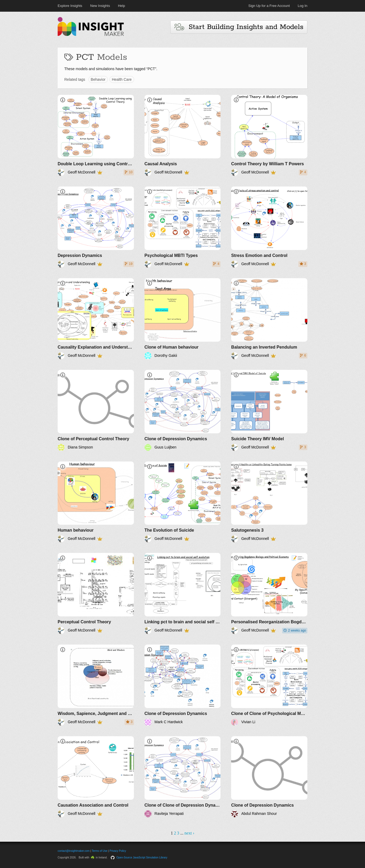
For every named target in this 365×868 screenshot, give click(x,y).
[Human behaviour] (96, 502)
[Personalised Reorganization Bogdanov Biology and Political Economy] (269, 593)
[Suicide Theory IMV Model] (269, 410)
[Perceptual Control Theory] (96, 593)
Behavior (98, 79)
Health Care (122, 79)
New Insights (100, 6)
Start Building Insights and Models (239, 27)
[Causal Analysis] (183, 135)
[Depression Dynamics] (96, 227)
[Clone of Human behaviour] (183, 319)
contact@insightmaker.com (74, 851)
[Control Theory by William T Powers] (269, 135)
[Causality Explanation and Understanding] (96, 319)
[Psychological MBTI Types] (183, 227)
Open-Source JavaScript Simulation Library (142, 858)
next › (189, 833)
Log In (303, 6)
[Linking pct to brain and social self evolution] (183, 593)
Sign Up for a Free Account (269, 6)
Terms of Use (99, 851)
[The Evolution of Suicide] (183, 502)
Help (122, 6)
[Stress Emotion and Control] (269, 227)
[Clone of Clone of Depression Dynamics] (183, 777)
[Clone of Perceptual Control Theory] (96, 410)
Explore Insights (70, 6)
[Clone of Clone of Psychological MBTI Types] (269, 685)
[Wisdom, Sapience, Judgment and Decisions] (96, 685)
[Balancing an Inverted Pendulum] (269, 319)
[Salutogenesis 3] (269, 502)
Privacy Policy (118, 851)
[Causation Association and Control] (96, 777)
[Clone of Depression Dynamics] (183, 410)
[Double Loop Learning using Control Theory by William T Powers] (96, 135)
